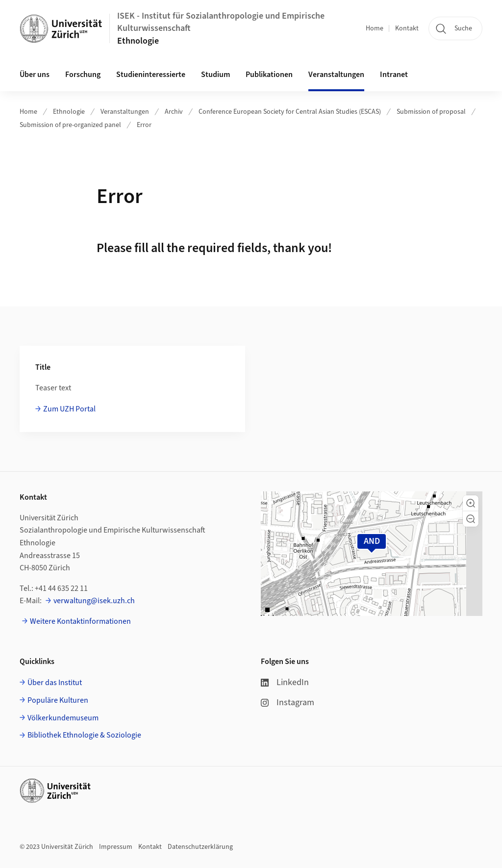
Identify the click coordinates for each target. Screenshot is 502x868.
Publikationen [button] (269, 75)
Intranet (394, 75)
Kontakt (407, 28)
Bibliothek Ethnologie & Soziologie (84, 735)
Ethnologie (138, 41)
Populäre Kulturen (58, 700)
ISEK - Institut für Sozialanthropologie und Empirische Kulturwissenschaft (221, 22)
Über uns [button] (35, 75)
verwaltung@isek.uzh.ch (94, 601)
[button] (471, 503)
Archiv (174, 112)
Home (375, 28)
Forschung (83, 75)
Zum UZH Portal (69, 409)
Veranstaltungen (125, 112)
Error (144, 125)
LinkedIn (285, 682)
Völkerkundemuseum (63, 718)
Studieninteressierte (151, 75)
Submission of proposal (431, 112)
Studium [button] (215, 75)
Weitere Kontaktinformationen (80, 621)
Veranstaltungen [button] (336, 75)
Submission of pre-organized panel (70, 125)
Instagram (288, 702)
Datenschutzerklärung (200, 847)
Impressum (116, 847)
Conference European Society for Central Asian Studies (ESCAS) (290, 112)
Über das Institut (55, 683)
